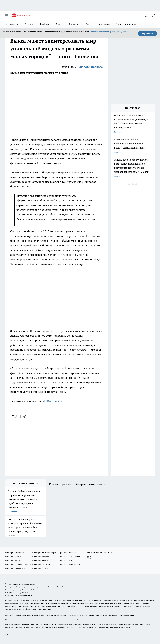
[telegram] (26, 417)
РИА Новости (54, 401)
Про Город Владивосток (69, 564)
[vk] (15, 417)
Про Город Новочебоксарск (44, 553)
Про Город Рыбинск (41, 560)
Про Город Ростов (40, 568)
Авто (88, 24)
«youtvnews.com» (28, 584)
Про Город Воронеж (14, 556)
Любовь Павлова (91, 67)
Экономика (103, 24)
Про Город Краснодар (15, 568)
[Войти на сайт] (154, 15)
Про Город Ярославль (68, 553)
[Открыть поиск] (146, 15)
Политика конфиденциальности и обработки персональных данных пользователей (42, 620)
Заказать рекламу (126, 24)
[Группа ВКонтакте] (89, 557)
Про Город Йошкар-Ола (69, 556)
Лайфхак (44, 24)
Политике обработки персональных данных (109, 32)
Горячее (29, 24)
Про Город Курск (13, 560)
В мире (59, 24)
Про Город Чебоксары (15, 553)
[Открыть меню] (7, 15)
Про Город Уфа (65, 560)
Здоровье (74, 24)
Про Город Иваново (41, 556)
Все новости (12, 24)
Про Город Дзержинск (42, 564)
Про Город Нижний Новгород (18, 564)
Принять (148, 33)
